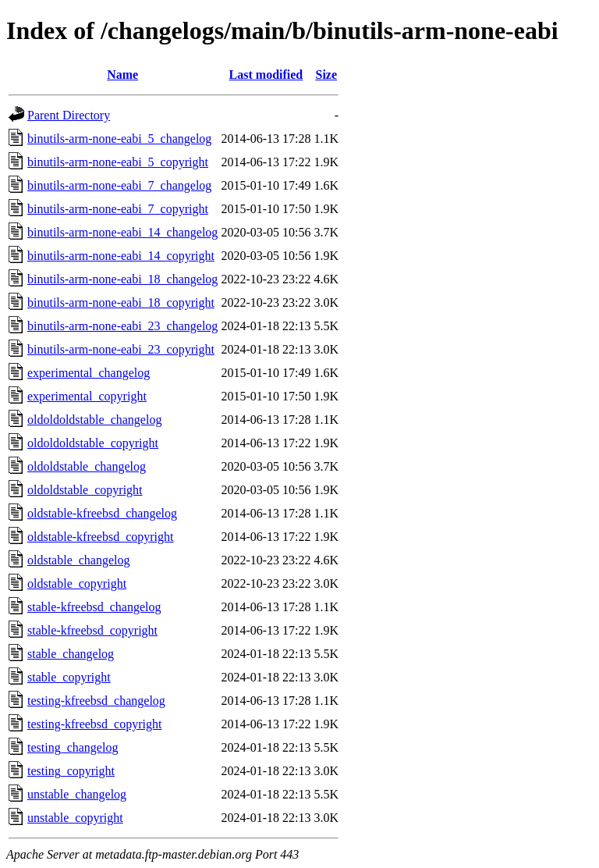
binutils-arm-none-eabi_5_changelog (119, 139)
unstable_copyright (75, 818)
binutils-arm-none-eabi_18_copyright (121, 302)
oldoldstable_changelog (87, 466)
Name (122, 75)
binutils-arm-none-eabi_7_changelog (119, 185)
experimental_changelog (89, 373)
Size (326, 75)
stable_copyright (69, 677)
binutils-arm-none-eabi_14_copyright (121, 256)
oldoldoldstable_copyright (93, 443)
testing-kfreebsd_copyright (94, 724)
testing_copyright (71, 771)
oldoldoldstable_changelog (94, 420)
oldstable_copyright (77, 583)
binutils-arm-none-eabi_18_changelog (122, 279)
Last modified (266, 75)
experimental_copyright (87, 396)
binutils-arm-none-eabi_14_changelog (122, 232)
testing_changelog (73, 747)
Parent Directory (69, 115)
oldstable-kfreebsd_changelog (102, 513)
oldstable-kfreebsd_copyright (101, 537)
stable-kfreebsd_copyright (92, 630)
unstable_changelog (77, 794)
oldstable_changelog (79, 560)
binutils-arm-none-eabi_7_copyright (118, 209)
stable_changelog (71, 654)
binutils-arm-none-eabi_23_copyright (121, 349)
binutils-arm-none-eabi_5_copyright (118, 162)
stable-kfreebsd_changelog (94, 607)
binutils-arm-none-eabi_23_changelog (122, 326)
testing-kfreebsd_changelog (96, 701)
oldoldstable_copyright (85, 490)
